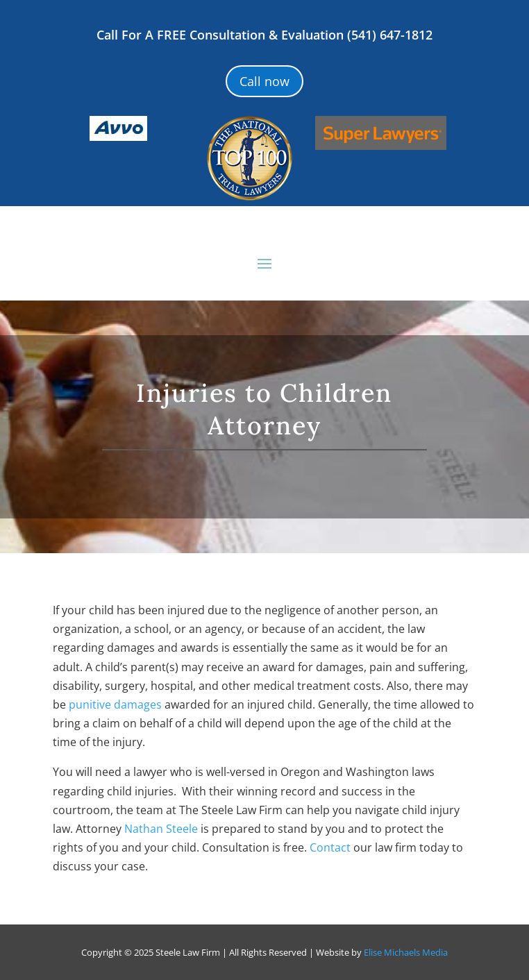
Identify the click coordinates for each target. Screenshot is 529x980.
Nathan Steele (161, 829)
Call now (264, 81)
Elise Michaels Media (406, 952)
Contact (330, 847)
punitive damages (115, 704)
